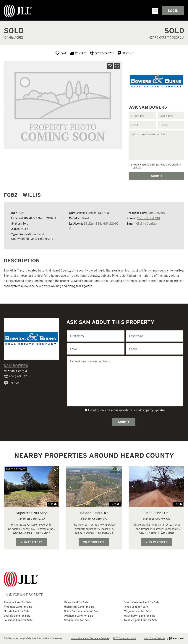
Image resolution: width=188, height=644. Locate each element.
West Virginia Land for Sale (141, 620)
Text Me (12, 383)
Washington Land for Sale (140, 616)
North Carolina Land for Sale (81, 611)
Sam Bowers (156, 213)
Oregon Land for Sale (77, 620)
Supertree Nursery (31, 513)
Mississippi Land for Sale (79, 607)
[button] (155, 11)
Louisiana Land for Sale (18, 620)
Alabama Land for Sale (18, 602)
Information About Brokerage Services (90, 638)
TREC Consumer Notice (124, 638)
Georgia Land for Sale (17, 616)
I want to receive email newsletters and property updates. (157, 166)
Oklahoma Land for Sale (78, 616)
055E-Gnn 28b (157, 513)
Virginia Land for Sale (137, 611)
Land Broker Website (155, 638)
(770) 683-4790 (148, 218)
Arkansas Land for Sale (18, 607)
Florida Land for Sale (17, 611)
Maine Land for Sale (76, 602)
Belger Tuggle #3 (94, 513)
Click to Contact (147, 224)
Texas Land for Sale (136, 607)
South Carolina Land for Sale (142, 602)
